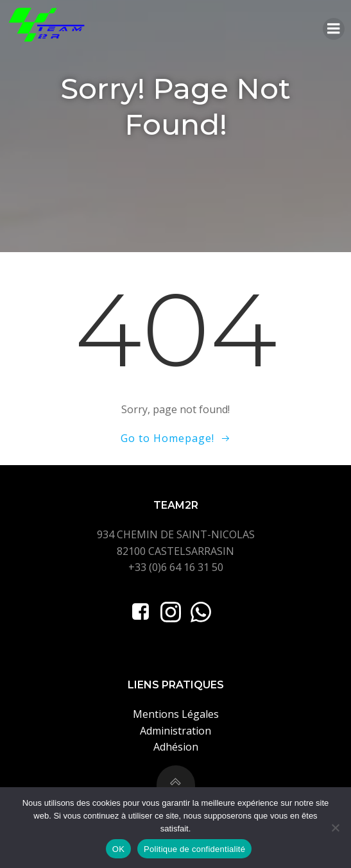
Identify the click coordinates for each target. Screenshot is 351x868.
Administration (175, 731)
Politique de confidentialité (194, 849)
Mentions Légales (176, 714)
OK (118, 849)
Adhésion (176, 747)
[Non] (335, 828)
